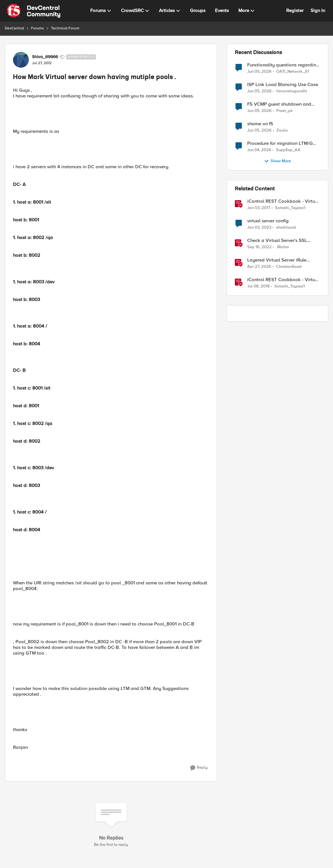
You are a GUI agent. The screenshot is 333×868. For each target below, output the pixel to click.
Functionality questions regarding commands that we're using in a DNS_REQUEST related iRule (283, 65)
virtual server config (268, 221)
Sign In (318, 10)
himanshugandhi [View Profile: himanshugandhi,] (292, 91)
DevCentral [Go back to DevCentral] (14, 28)
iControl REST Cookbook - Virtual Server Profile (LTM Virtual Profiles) (283, 280)
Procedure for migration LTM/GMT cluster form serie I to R (283, 143)
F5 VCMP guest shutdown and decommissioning (279, 104)
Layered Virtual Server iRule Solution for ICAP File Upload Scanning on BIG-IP (279, 260)
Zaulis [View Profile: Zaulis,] (282, 130)
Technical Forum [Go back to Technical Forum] (65, 28)
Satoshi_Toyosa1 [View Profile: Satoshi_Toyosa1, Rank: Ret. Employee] (290, 208)
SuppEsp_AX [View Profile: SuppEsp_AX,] (288, 150)
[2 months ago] (259, 71)
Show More (277, 161)
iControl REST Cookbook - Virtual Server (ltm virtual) (283, 201)
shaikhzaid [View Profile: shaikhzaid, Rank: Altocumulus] (286, 228)
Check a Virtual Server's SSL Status (277, 240)
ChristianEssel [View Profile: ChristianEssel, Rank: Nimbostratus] (289, 267)
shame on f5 (260, 124)
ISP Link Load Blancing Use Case (283, 85)
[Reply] (199, 768)
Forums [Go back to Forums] (38, 28)
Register (295, 10)
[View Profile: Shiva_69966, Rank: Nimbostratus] (21, 60)
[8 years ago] (258, 286)
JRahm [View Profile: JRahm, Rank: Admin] (283, 247)
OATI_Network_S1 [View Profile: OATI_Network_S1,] (293, 71)
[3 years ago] (259, 228)
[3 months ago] (259, 267)
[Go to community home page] (34, 11)
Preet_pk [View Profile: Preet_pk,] (285, 111)
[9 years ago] (259, 208)
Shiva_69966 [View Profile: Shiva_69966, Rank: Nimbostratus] (45, 57)
